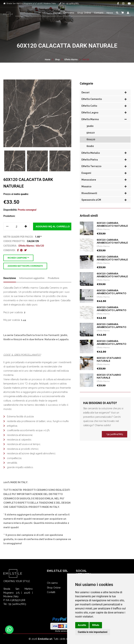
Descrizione (10, 286)
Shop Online (84, 13)
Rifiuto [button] (96, 625)
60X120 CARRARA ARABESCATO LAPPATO (111, 299)
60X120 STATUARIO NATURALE (109, 367)
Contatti (99, 13)
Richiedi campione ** (18, 258)
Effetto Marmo (71, 60)
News (110, 13)
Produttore (53, 286)
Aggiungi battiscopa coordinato (25, 266)
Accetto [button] (82, 625)
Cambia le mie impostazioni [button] (93, 632)
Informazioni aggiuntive (32, 286)
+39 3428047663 (115, 442)
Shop (57, 60)
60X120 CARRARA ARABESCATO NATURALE (112, 232)
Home (57, 13)
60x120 (86, 60)
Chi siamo (69, 13)
